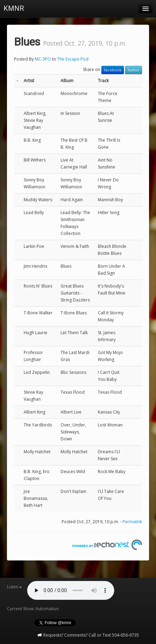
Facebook (113, 70)
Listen (14, 587)
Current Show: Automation (33, 609)
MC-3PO (43, 59)
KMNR (14, 8)
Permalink (132, 522)
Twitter (134, 70)
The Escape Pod (73, 59)
